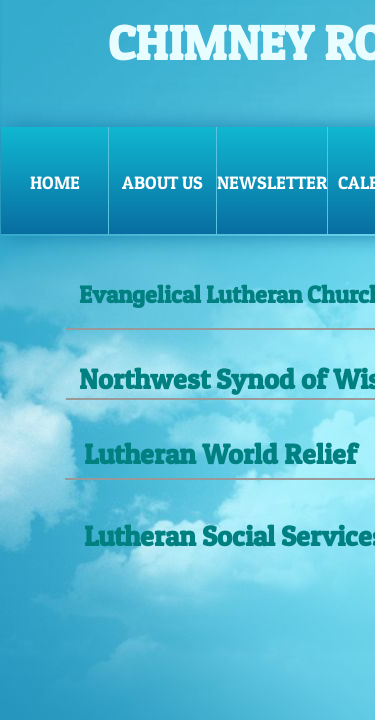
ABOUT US (162, 182)
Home (55, 182)
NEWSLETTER (272, 182)
